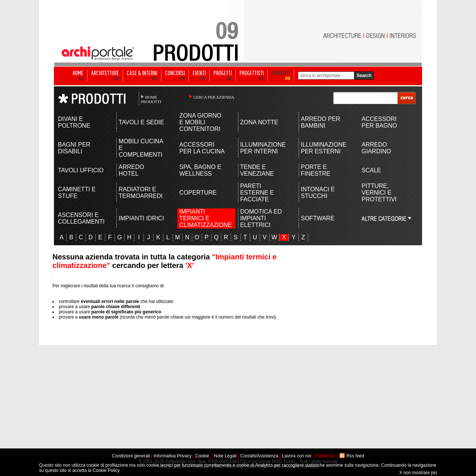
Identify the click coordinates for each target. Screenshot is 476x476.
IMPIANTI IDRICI (141, 218)
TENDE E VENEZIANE (257, 170)
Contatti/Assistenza (259, 456)
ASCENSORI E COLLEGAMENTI (81, 218)
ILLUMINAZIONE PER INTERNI (263, 148)
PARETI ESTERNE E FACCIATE (257, 193)
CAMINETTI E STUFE (77, 193)
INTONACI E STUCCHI (318, 193)
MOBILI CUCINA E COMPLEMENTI (141, 148)
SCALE (371, 170)
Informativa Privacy (173, 456)
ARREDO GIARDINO (376, 148)
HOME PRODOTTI (151, 99)
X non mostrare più (418, 473)
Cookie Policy (106, 470)
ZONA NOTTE (259, 122)
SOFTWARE (318, 218)
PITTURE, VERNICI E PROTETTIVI (379, 193)
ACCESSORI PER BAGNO (379, 122)
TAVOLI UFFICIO (81, 170)
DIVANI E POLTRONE (74, 122)
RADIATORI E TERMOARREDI (141, 193)
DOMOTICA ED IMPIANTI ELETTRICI (261, 218)
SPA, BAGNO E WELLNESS (200, 170)
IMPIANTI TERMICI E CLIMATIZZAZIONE (202, 218)
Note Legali (225, 456)
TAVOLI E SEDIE (141, 122)
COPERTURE (198, 193)
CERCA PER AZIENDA (214, 97)
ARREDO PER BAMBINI (321, 122)
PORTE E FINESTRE (316, 170)
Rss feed (355, 456)
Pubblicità (325, 456)
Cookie (202, 456)
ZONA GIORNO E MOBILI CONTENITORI (200, 122)
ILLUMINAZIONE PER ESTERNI (324, 148)
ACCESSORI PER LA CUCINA (202, 148)
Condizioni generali (131, 456)
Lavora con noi (297, 456)
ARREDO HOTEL (131, 170)
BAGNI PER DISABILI (74, 148)
